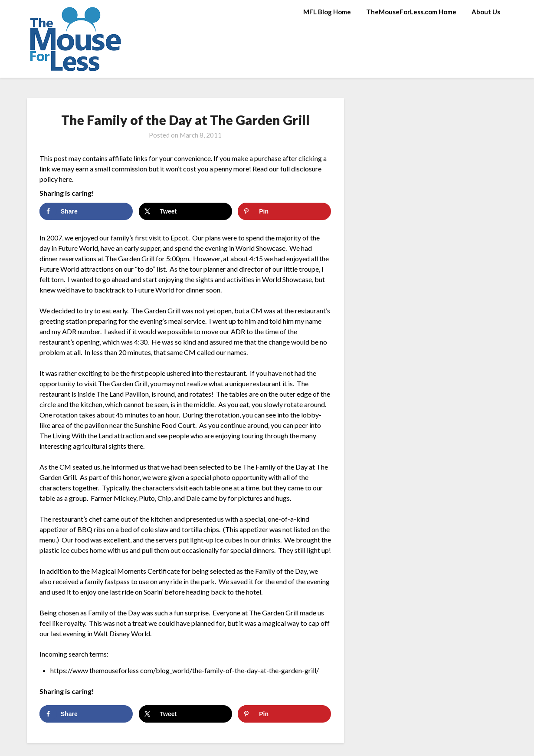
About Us (486, 12)
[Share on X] (185, 211)
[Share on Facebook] (86, 211)
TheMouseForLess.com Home (411, 12)
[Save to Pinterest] (284, 211)
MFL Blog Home (327, 12)
